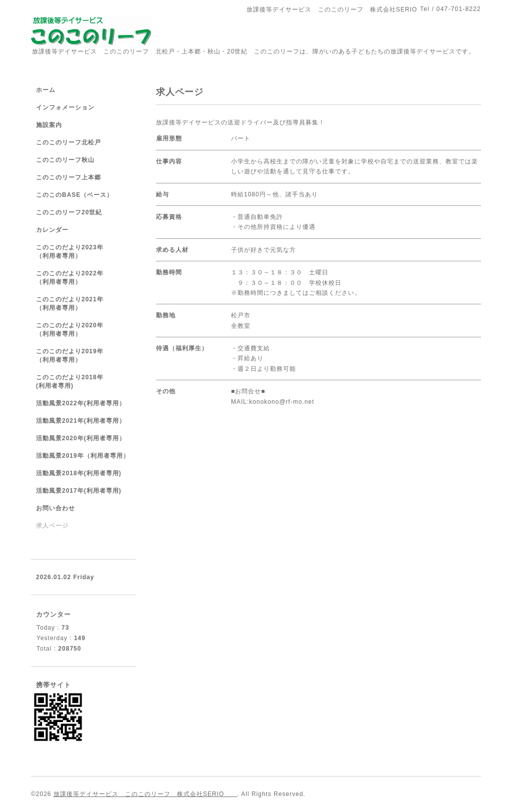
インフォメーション (65, 107)
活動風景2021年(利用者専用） (81, 421)
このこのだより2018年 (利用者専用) (79, 382)
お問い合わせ (55, 508)
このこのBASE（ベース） (74, 195)
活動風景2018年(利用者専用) (79, 473)
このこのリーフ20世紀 (69, 212)
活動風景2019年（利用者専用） (83, 456)
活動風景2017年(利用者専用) (79, 491)
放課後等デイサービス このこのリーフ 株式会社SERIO (145, 794)
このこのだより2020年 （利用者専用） (79, 330)
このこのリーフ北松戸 (68, 142)
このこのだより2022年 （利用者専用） (79, 278)
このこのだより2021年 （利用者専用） (79, 304)
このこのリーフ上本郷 (68, 177)
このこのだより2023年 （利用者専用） (79, 252)
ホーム (46, 90)
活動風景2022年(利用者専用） (81, 403)
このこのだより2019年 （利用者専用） (79, 356)
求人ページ (52, 526)
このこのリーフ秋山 (65, 160)
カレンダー (52, 230)
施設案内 (49, 125)
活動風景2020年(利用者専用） (81, 438)
